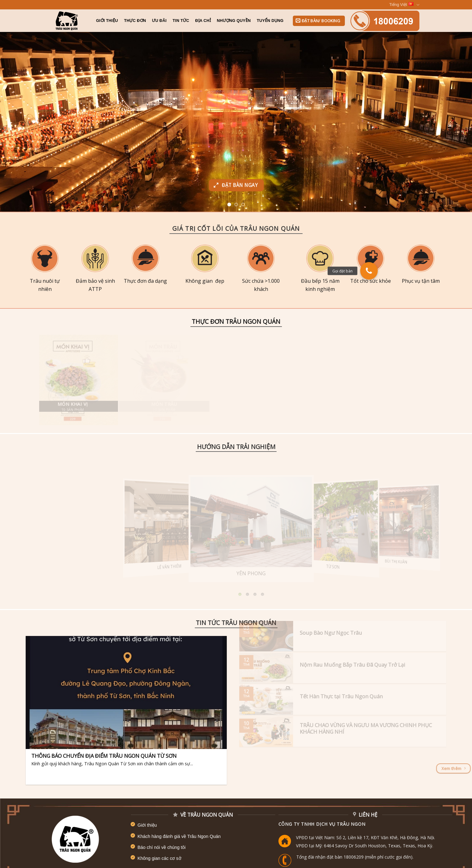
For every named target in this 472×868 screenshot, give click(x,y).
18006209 (354, 857)
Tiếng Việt (404, 5)
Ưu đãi (159, 21)
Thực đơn (135, 21)
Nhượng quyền (234, 21)
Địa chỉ (203, 21)
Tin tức (181, 21)
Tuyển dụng (270, 21)
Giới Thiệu (107, 21)
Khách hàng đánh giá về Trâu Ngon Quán (179, 836)
